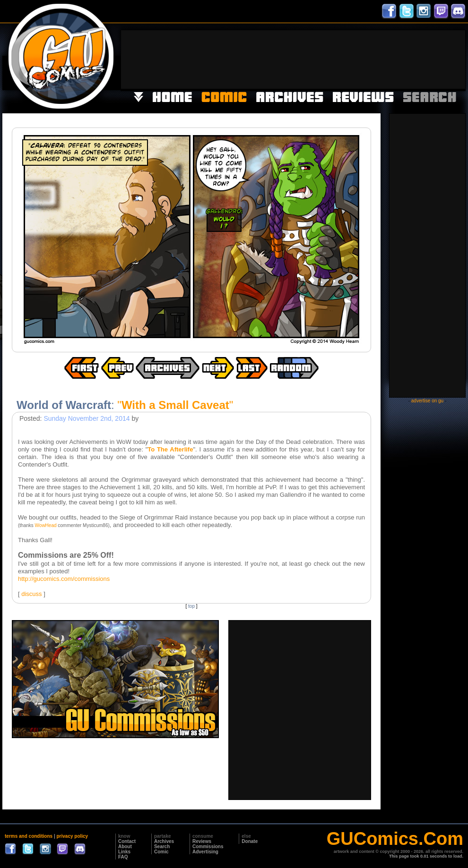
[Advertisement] (436, 59)
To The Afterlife (170, 449)
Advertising (205, 852)
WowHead (46, 525)
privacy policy (72, 836)
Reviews (202, 841)
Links (124, 852)
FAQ (123, 857)
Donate (250, 841)
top (191, 606)
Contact (127, 841)
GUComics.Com (395, 839)
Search (162, 847)
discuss (31, 594)
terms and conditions (29, 836)
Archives (164, 841)
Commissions (208, 847)
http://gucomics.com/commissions (64, 579)
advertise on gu (427, 401)
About (125, 847)
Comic (161, 852)
